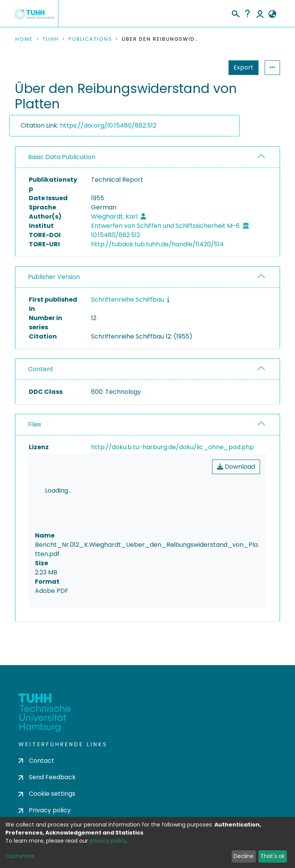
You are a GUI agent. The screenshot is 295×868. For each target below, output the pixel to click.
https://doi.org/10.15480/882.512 (108, 125)
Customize (20, 856)
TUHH (51, 39)
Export (206, 67)
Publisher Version (54, 277)
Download (236, 467)
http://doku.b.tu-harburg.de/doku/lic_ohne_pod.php (172, 447)
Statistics (241, 67)
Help (247, 13)
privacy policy (108, 841)
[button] (272, 14)
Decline (244, 856)
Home (24, 39)
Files (35, 424)
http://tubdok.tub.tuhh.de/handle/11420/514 (157, 244)
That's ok (273, 856)
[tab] (147, 157)
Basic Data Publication (62, 157)
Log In (260, 13)
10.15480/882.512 (116, 235)
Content (41, 369)
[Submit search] (235, 13)
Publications (90, 39)
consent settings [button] (43, 666)
